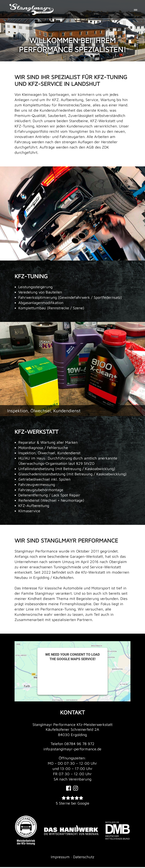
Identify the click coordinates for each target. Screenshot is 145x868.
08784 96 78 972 (79, 744)
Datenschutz (84, 858)
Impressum (60, 858)
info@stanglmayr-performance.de (72, 749)
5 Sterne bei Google (72, 804)
